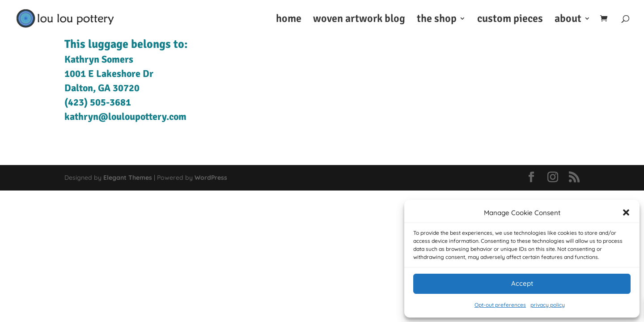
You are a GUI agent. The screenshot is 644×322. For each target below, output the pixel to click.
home (289, 20)
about (568, 20)
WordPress (211, 178)
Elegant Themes (128, 178)
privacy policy (548, 305)
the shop (437, 20)
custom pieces (510, 20)
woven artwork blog (359, 20)
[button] (626, 212)
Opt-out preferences (500, 305)
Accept (522, 283)
